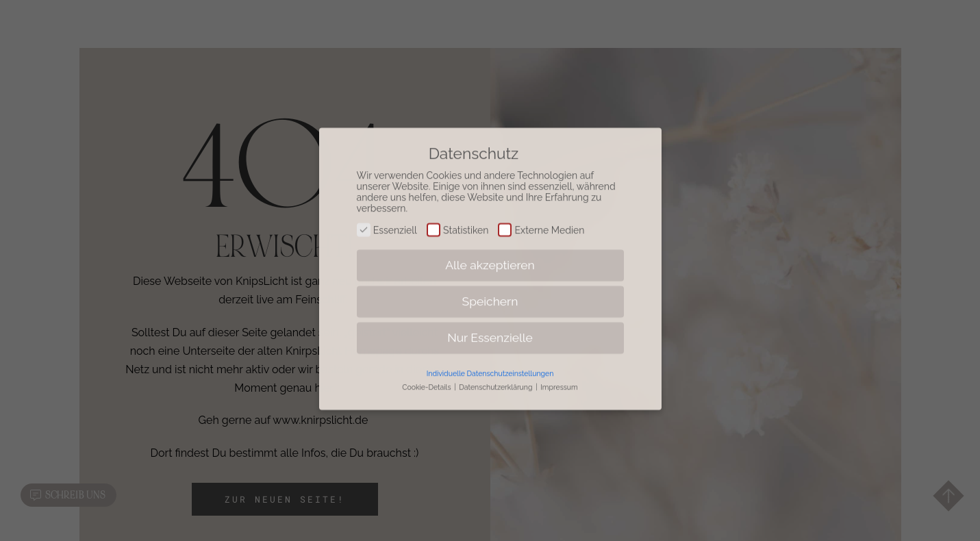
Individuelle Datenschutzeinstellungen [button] (490, 365)
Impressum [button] (559, 379)
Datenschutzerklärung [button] (497, 379)
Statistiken (458, 222)
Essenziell (387, 222)
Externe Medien (541, 222)
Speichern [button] (490, 293)
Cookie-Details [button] (427, 379)
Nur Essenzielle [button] (490, 329)
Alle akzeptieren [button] (490, 257)
